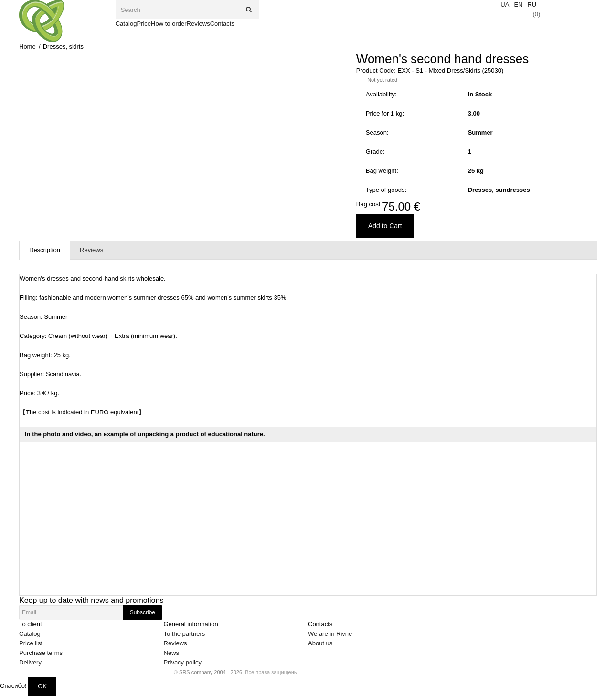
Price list (31, 643)
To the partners (185, 634)
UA (505, 5)
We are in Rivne (330, 634)
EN (518, 5)
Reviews (175, 643)
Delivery (30, 662)
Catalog (30, 634)
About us (320, 643)
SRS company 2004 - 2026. (211, 672)
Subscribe (143, 612)
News (172, 653)
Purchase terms (41, 653)
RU (532, 5)
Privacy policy (183, 662)
